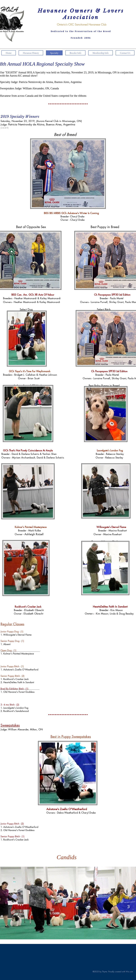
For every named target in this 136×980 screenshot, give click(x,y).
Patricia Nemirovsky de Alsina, (37, 82)
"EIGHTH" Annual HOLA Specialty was (28, 72)
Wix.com (129, 972)
